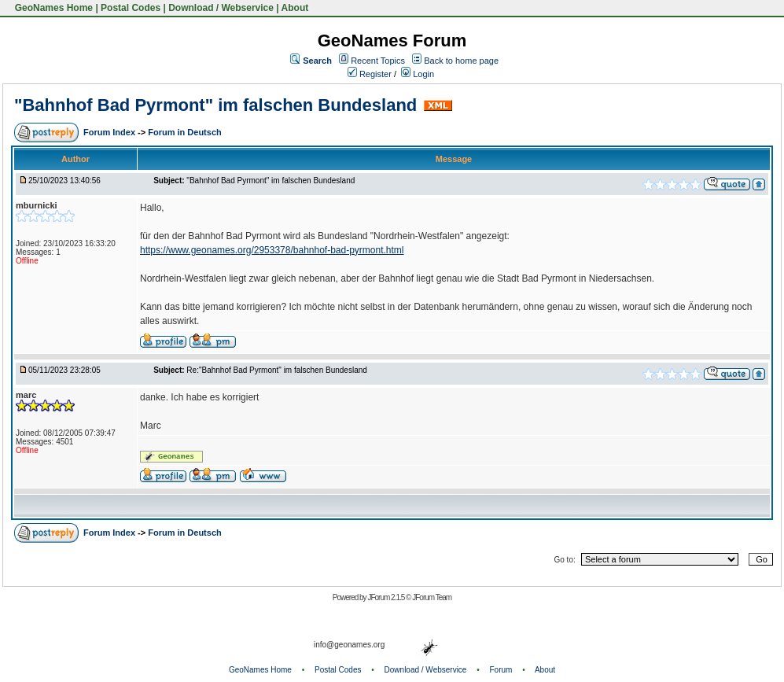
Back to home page (461, 61)
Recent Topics (378, 61)
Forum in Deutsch (185, 132)
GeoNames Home (52, 8)
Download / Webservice (221, 8)
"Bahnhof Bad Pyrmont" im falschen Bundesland (215, 105)
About (295, 8)
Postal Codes (131, 8)
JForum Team (432, 597)
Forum (501, 670)
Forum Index (110, 132)
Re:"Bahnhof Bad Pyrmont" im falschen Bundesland (276, 370)
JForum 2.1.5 (386, 597)
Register (370, 74)
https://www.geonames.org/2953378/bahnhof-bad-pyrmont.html (272, 250)
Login (418, 74)
